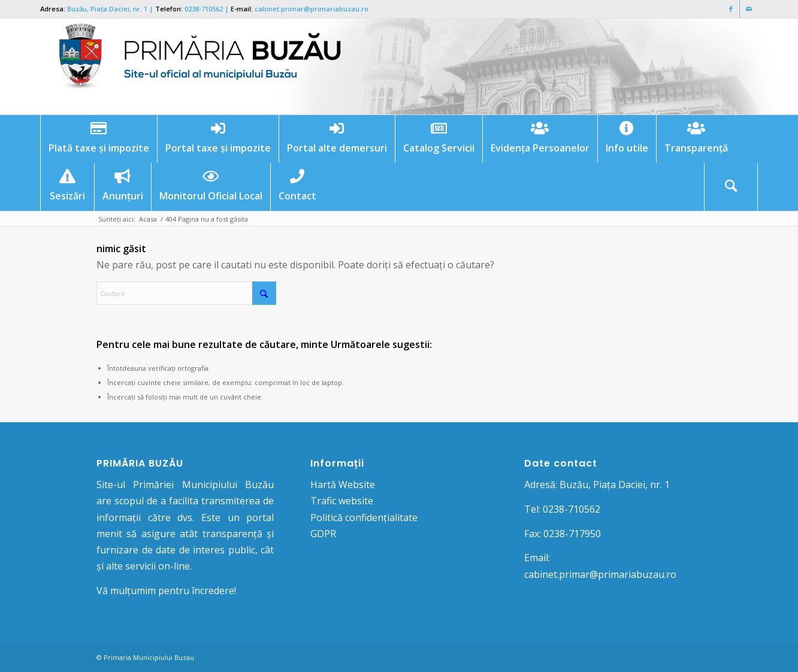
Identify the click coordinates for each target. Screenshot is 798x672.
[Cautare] (731, 187)
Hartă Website (343, 485)
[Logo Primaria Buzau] (193, 66)
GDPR (323, 534)
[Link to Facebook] (731, 9)
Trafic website (342, 501)
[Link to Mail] (749, 9)
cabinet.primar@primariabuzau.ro (312, 9)
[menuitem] (99, 139)
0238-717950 (572, 534)
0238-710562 (204, 9)
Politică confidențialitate (364, 517)
